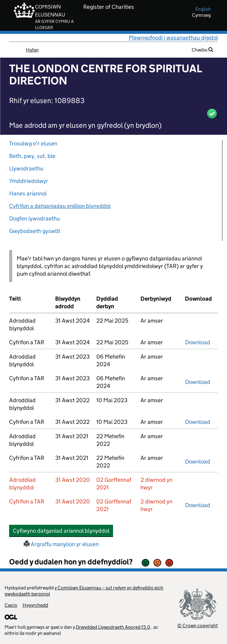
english (203, 9)
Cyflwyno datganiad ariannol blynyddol (63, 531)
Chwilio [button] (202, 50)
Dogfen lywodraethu (34, 218)
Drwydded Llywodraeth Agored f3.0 (113, 627)
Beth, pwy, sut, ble (32, 156)
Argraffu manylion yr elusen (61, 544)
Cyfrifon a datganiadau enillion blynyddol (60, 206)
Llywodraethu (26, 168)
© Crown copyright (198, 626)
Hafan (32, 50)
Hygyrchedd (35, 605)
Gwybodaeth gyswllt (35, 231)
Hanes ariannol (28, 193)
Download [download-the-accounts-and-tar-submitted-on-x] (198, 342)
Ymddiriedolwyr (29, 181)
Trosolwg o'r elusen (33, 143)
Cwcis (11, 605)
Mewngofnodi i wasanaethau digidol (173, 38)
